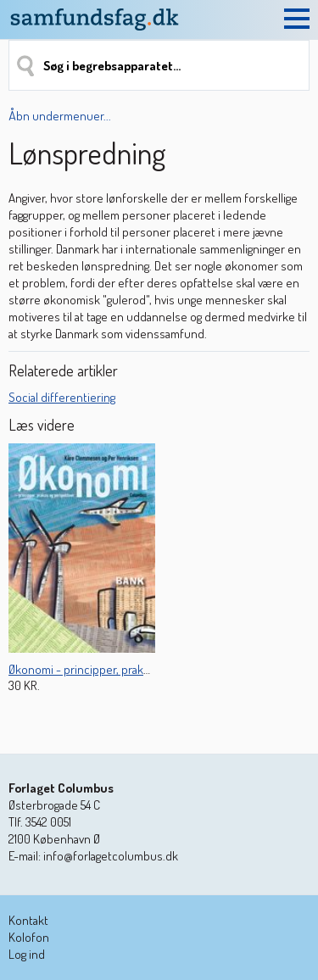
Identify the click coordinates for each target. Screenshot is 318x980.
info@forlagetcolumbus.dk (111, 856)
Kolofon (29, 937)
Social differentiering (62, 397)
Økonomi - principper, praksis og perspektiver (125, 669)
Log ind (27, 954)
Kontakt (28, 920)
